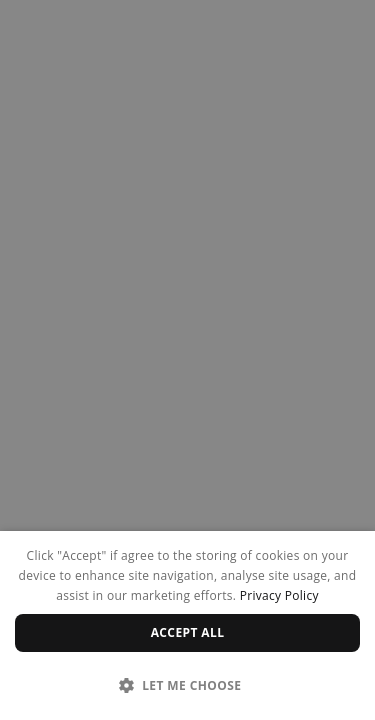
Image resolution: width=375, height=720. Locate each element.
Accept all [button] (188, 632)
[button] (187, 685)
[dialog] (187, 625)
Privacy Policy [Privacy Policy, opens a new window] (279, 595)
